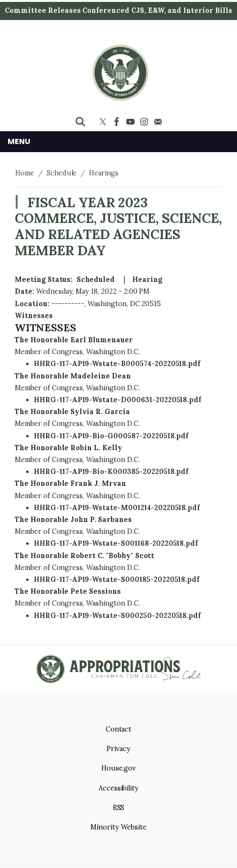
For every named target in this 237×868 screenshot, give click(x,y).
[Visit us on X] (104, 122)
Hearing (147, 280)
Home (25, 173)
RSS (119, 808)
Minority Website (118, 827)
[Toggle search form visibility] (80, 122)
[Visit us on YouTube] (132, 122)
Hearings (104, 173)
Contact (119, 729)
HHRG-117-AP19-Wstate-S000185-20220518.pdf (117, 579)
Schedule (62, 173)
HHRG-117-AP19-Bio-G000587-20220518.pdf (111, 436)
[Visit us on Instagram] (145, 122)
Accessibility (118, 788)
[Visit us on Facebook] (118, 122)
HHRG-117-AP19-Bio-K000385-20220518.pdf (111, 472)
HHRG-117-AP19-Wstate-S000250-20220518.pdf (117, 616)
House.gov (119, 768)
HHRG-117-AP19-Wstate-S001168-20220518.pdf (116, 543)
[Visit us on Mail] (159, 122)
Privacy (118, 749)
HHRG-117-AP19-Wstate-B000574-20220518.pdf (117, 364)
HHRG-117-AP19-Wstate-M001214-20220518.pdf (117, 508)
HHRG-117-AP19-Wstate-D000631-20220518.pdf (118, 400)
